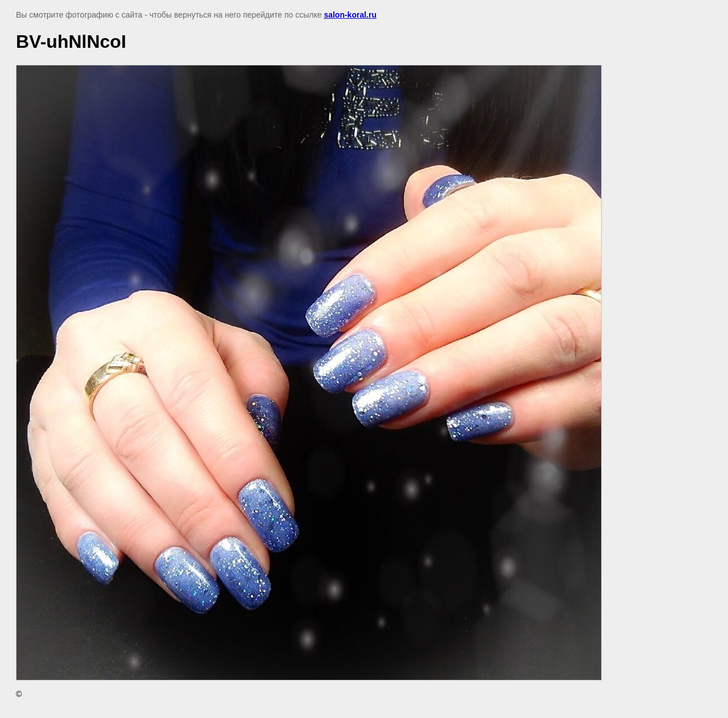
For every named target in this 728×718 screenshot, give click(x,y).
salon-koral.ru (350, 15)
